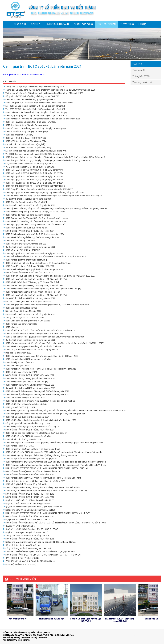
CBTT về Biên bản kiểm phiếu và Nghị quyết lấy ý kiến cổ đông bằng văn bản (39, 401)
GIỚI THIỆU (36, 24)
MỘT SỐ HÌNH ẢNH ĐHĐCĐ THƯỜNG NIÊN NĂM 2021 (29, 430)
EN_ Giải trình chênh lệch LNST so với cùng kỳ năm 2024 (30, 164)
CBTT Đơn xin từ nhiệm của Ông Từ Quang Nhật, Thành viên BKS (33, 285)
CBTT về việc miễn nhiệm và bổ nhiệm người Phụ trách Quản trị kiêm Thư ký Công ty (42, 289)
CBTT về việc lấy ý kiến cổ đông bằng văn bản (25, 404)
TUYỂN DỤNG (127, 24)
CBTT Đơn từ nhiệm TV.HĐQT (17, 366)
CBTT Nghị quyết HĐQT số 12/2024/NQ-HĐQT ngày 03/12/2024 (33, 180)
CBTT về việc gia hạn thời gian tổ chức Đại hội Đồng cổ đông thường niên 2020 (40, 455)
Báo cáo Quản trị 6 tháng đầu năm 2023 (22, 311)
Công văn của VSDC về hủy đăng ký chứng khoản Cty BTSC (31, 96)
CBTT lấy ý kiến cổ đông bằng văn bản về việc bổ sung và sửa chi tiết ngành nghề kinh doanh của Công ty (52, 196)
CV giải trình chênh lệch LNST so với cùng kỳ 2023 (27, 199)
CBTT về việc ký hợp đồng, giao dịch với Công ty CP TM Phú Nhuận (34, 212)
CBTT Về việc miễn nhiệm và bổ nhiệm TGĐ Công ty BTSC (30, 459)
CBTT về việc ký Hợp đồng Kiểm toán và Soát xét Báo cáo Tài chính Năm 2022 (40, 369)
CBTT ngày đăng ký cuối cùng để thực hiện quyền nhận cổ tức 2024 (35, 116)
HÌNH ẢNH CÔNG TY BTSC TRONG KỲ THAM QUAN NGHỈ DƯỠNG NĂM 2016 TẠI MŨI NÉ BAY (46, 513)
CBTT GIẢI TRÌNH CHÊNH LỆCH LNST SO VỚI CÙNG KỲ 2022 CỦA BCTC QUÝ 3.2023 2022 (44, 257)
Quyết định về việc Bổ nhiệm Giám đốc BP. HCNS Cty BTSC (31, 529)
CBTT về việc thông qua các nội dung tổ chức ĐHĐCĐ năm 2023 (33, 346)
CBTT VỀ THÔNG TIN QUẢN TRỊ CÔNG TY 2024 (25, 138)
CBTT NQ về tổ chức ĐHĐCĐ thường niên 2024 (25, 244)
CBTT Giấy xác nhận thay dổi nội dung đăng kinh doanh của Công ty (35, 112)
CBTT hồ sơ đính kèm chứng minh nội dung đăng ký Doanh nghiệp (35, 128)
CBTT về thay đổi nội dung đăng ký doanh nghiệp (27, 215)
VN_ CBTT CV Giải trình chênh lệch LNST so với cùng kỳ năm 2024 (34, 109)
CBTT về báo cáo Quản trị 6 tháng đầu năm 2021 (26, 417)
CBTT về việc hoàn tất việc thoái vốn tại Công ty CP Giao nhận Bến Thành (37, 263)
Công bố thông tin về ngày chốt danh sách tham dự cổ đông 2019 (34, 481)
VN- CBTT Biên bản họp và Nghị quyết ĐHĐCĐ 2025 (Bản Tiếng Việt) (35, 154)
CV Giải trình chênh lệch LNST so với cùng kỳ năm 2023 (29, 205)
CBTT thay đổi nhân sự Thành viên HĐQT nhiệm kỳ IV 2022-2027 (33, 334)
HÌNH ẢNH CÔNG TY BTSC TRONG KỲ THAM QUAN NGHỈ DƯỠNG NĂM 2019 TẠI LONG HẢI (46, 468)
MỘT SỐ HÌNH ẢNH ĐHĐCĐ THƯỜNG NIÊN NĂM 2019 (29, 475)
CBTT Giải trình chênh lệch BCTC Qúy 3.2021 (24, 398)
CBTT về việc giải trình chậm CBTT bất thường (25, 260)
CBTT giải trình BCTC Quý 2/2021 (19, 407)
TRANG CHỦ (20, 24)
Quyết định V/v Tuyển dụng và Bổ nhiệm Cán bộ (26, 532)
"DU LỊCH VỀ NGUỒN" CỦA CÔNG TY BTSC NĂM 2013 (29, 561)
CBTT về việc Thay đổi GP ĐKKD (19, 446)
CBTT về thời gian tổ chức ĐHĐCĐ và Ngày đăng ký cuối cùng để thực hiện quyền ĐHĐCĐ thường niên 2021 (53, 443)
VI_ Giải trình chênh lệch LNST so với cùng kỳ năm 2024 (29, 167)
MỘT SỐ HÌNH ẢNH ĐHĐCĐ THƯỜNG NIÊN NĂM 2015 (29, 539)
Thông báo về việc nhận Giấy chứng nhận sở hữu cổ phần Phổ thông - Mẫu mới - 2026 (43, 93)
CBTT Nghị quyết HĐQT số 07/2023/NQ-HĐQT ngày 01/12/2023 (33, 253)
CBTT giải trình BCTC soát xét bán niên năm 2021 (25, 75)
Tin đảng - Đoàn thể (142, 82)
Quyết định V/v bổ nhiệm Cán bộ (19, 526)
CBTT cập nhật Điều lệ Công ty (18, 135)
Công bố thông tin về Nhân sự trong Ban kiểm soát (27, 548)
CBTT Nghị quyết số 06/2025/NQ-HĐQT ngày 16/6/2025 (30, 122)
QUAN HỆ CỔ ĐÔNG (83, 24)
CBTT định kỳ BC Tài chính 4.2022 (19, 362)
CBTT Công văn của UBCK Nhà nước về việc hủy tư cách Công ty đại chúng (38, 103)
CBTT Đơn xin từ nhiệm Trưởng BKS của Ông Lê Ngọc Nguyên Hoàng (36, 218)
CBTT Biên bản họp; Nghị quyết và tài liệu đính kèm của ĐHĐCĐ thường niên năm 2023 (43, 337)
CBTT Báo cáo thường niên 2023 (19, 241)
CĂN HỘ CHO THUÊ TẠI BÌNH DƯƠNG (21, 558)
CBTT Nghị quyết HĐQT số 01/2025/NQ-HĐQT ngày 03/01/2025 (33, 170)
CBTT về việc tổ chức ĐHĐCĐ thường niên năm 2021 (28, 436)
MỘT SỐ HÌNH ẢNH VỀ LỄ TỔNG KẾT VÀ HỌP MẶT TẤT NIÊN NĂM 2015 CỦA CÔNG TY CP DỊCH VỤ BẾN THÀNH (55, 523)
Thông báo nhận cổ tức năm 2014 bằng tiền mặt (26, 536)
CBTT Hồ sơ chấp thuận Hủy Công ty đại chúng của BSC (30, 99)
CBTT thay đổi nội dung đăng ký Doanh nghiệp (25, 125)
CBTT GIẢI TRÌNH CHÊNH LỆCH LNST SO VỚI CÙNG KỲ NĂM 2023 (34, 186)
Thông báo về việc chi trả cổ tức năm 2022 (24, 318)
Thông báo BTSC (141, 76)
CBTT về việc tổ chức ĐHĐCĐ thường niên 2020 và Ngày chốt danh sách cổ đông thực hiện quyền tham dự (53, 452)
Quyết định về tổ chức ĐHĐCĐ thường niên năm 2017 (28, 500)
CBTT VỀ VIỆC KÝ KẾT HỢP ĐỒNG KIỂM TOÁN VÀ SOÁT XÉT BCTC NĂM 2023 (39, 330)
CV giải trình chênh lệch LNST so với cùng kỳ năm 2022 (29, 298)
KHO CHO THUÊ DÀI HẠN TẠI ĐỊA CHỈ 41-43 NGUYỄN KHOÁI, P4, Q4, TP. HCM (39, 552)
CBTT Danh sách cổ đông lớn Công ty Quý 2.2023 (27, 321)
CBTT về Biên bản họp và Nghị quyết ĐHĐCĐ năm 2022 (29, 378)
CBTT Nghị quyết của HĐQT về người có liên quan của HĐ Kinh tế (34, 225)
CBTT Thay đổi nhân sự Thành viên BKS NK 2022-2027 (29, 266)
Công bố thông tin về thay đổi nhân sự (22, 545)
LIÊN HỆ (142, 24)
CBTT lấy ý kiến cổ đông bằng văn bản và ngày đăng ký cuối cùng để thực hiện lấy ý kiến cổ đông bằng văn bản (55, 208)
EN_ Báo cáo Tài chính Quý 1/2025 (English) (24, 144)
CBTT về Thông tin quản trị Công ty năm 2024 (25, 141)
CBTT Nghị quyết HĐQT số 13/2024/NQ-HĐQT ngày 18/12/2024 (33, 176)
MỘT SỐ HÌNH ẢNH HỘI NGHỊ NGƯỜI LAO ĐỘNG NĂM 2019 (31, 471)
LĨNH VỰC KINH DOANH (57, 24)
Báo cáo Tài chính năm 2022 (17, 353)
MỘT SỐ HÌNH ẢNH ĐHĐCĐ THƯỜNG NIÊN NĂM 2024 (29, 231)
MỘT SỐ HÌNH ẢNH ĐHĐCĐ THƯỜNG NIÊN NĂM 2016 (29, 516)
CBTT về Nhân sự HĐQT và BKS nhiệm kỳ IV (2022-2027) (30, 385)
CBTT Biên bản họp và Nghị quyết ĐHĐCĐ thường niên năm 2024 (34, 234)
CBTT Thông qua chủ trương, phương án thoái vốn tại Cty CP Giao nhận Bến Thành (41, 487)
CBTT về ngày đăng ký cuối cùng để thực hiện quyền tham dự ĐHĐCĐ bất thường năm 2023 (46, 305)
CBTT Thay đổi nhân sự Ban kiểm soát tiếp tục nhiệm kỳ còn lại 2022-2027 (38, 189)
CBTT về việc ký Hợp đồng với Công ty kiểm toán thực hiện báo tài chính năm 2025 (42, 119)
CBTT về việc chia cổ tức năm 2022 (20, 324)
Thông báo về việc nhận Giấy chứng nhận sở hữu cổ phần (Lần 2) (34, 87)
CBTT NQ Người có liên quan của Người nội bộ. (26, 228)
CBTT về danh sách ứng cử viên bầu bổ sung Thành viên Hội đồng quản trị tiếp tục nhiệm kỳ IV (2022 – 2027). (54, 343)
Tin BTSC (137, 64)
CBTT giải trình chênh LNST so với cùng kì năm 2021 (28, 359)
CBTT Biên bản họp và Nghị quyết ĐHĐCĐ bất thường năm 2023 (33, 269)
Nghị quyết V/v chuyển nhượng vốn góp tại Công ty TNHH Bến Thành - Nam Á (39, 542)
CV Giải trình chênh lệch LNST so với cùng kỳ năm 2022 (29, 247)
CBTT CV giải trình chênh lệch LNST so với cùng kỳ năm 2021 (32, 350)
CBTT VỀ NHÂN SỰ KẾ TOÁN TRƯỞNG (22, 250)
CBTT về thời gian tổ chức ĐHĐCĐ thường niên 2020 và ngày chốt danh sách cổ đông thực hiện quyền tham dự (55, 462)
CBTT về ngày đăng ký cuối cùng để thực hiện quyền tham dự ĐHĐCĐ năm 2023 (41, 356)
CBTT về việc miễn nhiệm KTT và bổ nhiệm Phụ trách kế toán (32, 292)
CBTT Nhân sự (11, 327)
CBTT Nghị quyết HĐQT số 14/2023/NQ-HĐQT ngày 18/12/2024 (33, 173)
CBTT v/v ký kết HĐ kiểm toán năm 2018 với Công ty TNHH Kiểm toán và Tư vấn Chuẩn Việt (45, 491)
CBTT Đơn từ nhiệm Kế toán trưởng (20, 308)
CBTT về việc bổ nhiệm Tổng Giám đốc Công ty (26, 382)
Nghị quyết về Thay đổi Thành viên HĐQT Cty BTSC (27, 520)
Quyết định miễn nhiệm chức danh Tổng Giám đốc (27, 503)
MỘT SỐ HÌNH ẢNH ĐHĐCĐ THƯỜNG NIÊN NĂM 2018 (29, 494)
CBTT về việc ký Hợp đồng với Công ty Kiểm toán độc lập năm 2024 (35, 221)
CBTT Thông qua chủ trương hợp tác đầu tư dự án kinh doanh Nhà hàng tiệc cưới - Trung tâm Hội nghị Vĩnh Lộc (55, 465)
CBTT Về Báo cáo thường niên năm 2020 (23, 439)
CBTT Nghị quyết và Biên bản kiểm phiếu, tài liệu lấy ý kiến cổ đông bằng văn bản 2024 (44, 192)
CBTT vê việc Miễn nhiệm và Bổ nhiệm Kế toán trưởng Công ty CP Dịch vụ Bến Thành (42, 478)
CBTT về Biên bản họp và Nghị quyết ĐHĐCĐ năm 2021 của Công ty (35, 433)
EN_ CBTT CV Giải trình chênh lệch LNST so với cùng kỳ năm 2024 (34, 106)
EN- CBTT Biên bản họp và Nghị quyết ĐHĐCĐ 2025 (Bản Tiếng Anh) (35, 151)
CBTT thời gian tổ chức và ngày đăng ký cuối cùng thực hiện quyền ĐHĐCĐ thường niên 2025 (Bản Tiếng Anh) (54, 157)
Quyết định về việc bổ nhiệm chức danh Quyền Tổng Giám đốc (33, 507)
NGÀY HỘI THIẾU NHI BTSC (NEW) (20, 564)
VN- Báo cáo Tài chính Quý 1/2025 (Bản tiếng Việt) (27, 148)
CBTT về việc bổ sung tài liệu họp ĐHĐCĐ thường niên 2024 (31, 237)
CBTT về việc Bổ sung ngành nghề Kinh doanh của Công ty (31, 427)
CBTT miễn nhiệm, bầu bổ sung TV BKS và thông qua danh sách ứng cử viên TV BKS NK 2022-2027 (49, 276)
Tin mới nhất (139, 70)
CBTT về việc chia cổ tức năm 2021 (20, 372)
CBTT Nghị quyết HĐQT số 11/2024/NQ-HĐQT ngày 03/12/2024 (33, 183)
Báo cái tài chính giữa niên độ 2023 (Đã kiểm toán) (27, 301)
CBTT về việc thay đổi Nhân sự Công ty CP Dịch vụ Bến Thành (32, 449)
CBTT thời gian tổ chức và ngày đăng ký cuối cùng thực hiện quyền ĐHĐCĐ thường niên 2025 (46, 160)
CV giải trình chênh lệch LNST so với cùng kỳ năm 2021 (29, 388)
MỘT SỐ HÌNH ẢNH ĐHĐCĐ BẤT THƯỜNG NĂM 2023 (28, 273)
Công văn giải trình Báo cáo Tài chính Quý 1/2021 (27, 423)
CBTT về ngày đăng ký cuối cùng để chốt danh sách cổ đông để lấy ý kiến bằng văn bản (44, 414)
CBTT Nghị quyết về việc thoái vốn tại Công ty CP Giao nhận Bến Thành (36, 279)
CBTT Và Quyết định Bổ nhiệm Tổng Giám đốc (25, 484)
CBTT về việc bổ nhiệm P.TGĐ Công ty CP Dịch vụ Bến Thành (31, 282)
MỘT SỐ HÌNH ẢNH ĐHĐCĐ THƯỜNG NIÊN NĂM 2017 (29, 497)
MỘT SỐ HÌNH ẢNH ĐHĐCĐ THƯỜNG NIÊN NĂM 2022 (29, 375)
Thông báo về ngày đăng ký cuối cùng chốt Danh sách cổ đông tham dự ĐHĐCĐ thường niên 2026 (49, 90)
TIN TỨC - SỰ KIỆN (107, 24)
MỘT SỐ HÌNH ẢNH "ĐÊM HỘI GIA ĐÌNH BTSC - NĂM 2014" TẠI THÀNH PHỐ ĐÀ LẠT (42, 555)
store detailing (154, 636)
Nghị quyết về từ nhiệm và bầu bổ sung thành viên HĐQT (30, 510)
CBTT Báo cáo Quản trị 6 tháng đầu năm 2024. (25, 202)
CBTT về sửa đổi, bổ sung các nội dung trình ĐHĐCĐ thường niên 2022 (36, 391)
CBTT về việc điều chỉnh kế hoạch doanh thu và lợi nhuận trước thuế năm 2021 (40, 420)
